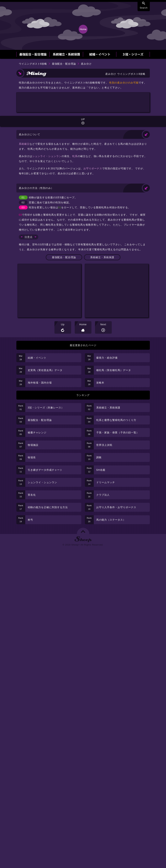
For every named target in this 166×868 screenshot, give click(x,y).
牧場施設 (33, 445)
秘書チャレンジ (37, 432)
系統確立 (24, 144)
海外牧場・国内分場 (40, 383)
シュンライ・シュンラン (47, 156)
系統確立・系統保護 (102, 257)
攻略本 (100, 383)
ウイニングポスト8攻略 (33, 64)
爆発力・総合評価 (107, 358)
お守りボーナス (93, 168)
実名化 (32, 495)
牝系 (75, 156)
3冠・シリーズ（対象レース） (46, 408)
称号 (30, 520)
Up (63, 324)
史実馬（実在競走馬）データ (45, 370)
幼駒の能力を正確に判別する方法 (48, 507)
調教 (99, 457)
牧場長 (32, 457)
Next (103, 324)
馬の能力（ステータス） (111, 520)
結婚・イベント (37, 358)
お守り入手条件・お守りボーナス (116, 507)
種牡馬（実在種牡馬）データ (114, 370)
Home (83, 324)
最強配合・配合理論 (64, 64)
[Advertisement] (83, 119)
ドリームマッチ (106, 482)
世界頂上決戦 (104, 445)
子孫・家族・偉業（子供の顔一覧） (118, 432)
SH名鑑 (101, 470)
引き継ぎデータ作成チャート (45, 470)
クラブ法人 (103, 495)
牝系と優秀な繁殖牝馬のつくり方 (116, 420)
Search (144, 8)
